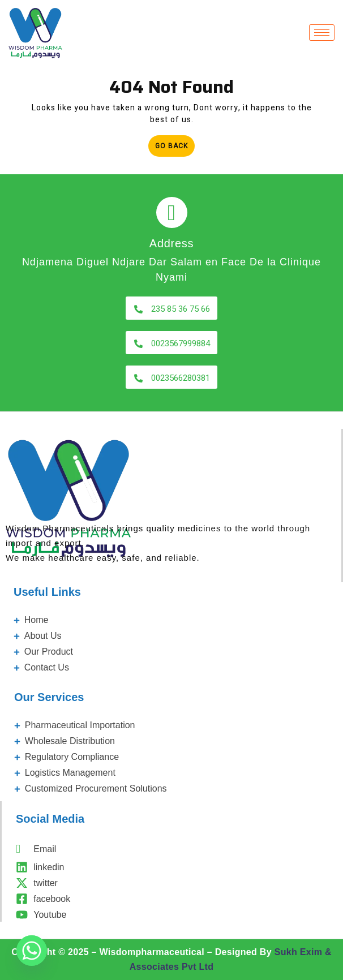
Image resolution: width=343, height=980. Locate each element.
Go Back (175, 143)
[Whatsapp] (32, 951)
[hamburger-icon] (322, 33)
